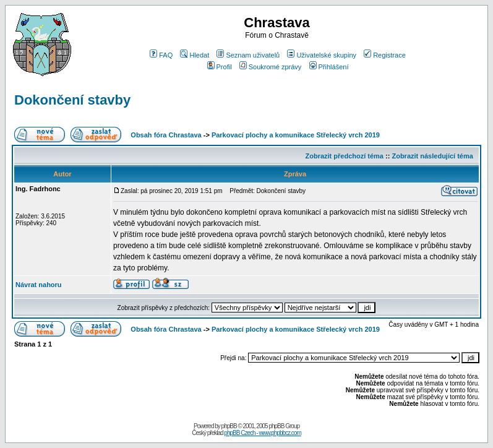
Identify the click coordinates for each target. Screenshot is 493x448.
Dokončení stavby (72, 100)
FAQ (161, 55)
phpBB (229, 426)
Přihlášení (329, 67)
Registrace (385, 55)
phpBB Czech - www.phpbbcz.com (262, 433)
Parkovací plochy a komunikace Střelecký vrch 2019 (296, 135)
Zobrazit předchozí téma (344, 156)
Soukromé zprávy (271, 67)
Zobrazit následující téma (432, 156)
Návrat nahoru (39, 285)
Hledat (195, 55)
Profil (220, 67)
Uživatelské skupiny (322, 55)
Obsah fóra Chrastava (166, 135)
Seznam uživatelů (248, 55)
